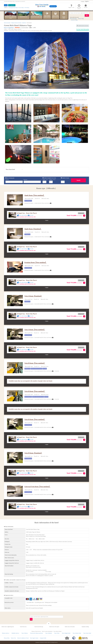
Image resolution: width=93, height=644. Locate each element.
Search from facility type (36, 14)
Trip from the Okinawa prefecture (37, 633)
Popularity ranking (85, 627)
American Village (74, 20)
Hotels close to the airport (54, 627)
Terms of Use (13, 638)
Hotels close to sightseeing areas (11, 15)
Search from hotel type (39, 627)
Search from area (24, 14)
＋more (46, 220)
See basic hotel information (83, 29)
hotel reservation (7, 23)
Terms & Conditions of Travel (23, 638)
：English (85, 1)
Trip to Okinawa (25, 633)
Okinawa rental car (6, 633)
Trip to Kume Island (87, 633)
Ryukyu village (81, 19)
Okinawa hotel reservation (16, 23)
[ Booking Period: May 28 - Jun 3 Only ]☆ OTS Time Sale (20, 8)
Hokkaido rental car (15, 633)
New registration (12, 5)
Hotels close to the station (70, 627)
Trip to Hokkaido (49, 633)
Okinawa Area (53, 6)
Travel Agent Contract (34, 638)
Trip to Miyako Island (77, 633)
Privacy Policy (7, 638)
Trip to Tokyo (57, 633)
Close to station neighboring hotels (55, 14)
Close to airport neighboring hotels (47, 14)
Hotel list (24, 23)
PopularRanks (64, 15)
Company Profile (43, 638)
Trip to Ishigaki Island (66, 633)
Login (6, 5)
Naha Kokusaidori (73, 19)
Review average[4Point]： (9, 28)
